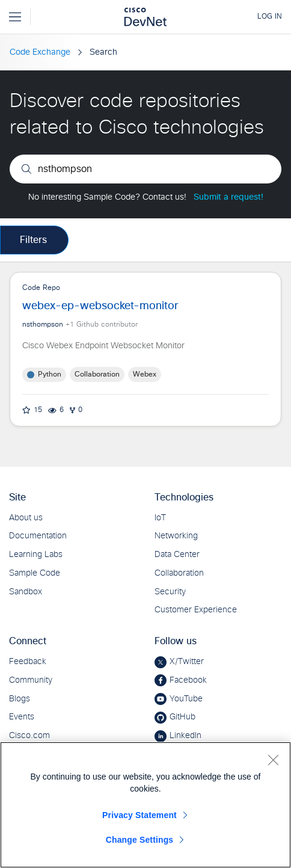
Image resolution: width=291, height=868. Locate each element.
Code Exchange (40, 52)
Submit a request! (228, 197)
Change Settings (140, 840)
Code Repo (145, 349)
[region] (145, 805)
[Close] (273, 760)
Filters (33, 240)
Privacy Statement (139, 815)
